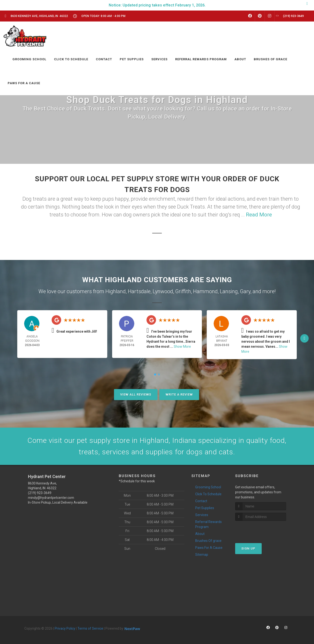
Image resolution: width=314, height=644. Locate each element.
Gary (245, 291)
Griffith (183, 291)
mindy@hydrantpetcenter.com (51, 498)
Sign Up (248, 548)
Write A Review (179, 394)
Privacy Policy (65, 628)
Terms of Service (90, 628)
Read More (259, 215)
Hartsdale (139, 291)
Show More (182, 347)
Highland (116, 291)
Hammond (205, 291)
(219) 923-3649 (40, 493)
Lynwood (163, 291)
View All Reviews (136, 394)
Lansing (229, 291)
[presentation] (261, 530)
